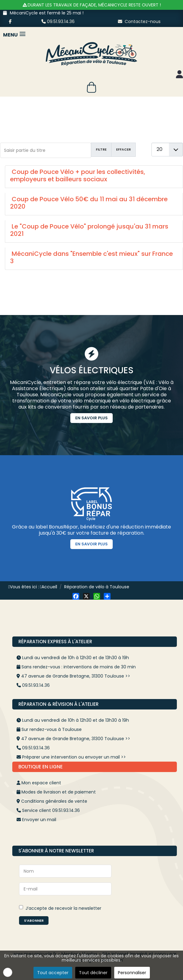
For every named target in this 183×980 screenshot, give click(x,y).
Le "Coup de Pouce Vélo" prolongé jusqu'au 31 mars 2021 (89, 230)
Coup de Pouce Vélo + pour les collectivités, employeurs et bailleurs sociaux (78, 175)
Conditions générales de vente (54, 801)
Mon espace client (41, 783)
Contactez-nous (139, 21)
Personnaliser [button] (132, 973)
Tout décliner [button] (93, 973)
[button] (8, 972)
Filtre (101, 149)
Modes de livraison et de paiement (59, 792)
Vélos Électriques (92, 370)
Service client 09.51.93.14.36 (51, 810)
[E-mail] (65, 889)
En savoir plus (91, 418)
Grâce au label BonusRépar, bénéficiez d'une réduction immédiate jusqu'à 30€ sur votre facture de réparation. (91, 530)
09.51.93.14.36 (58, 21)
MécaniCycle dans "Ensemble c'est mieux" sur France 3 (91, 257)
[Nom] (65, 871)
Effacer (123, 149)
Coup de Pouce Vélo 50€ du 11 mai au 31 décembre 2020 (89, 203)
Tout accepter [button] (53, 973)
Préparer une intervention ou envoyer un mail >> (74, 757)
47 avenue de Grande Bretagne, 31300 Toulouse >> (76, 676)
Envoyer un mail (39, 820)
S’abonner (34, 920)
